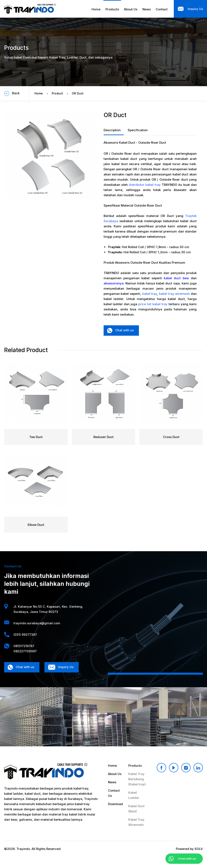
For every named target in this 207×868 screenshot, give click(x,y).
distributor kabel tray (145, 185)
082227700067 (25, 651)
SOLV (199, 849)
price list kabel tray (153, 304)
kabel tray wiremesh (174, 294)
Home (39, 93)
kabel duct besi (176, 278)
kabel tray (150, 294)
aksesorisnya (114, 283)
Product (57, 93)
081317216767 (24, 646)
